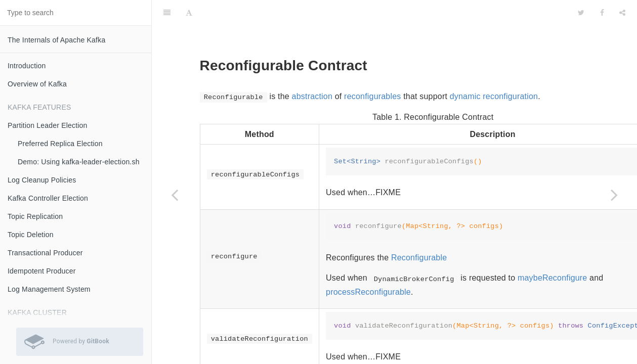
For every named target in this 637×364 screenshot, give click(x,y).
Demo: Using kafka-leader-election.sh (79, 162)
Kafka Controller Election (48, 198)
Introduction (27, 66)
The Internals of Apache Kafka (56, 40)
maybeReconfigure (553, 253)
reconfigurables (372, 71)
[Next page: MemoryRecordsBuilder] (614, 195)
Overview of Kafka (37, 84)
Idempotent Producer (42, 271)
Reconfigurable (419, 232)
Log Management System (49, 289)
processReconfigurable (368, 267)
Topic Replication (35, 216)
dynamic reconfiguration (494, 71)
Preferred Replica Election (60, 144)
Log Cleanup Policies (42, 180)
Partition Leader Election (48, 125)
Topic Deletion (31, 235)
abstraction (312, 71)
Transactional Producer (45, 253)
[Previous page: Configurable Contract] (175, 195)
